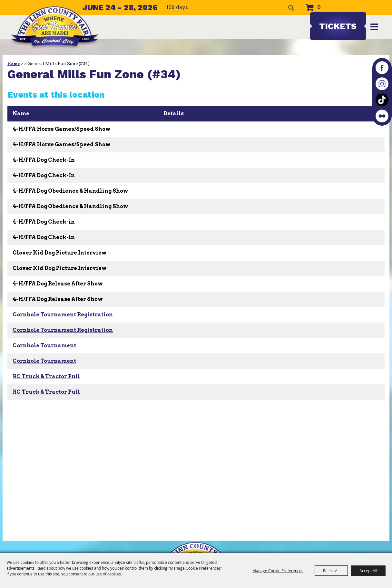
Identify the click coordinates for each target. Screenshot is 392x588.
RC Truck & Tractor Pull (46, 376)
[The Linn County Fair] (55, 27)
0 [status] (319, 8)
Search (291, 8)
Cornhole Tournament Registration (63, 315)
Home (14, 64)
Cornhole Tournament (44, 346)
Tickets (338, 26)
